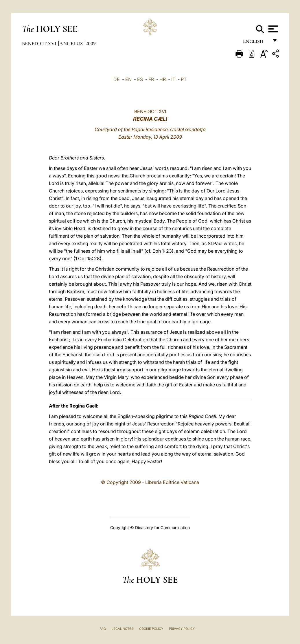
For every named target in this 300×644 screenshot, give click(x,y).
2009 (91, 43)
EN (128, 79)
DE (117, 79)
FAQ (103, 629)
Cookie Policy (151, 629)
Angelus (72, 43)
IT (173, 79)
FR (151, 79)
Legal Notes (123, 629)
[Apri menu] (272, 29)
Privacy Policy (182, 629)
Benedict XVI (40, 43)
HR (163, 79)
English (256, 43)
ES (140, 79)
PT (184, 79)
